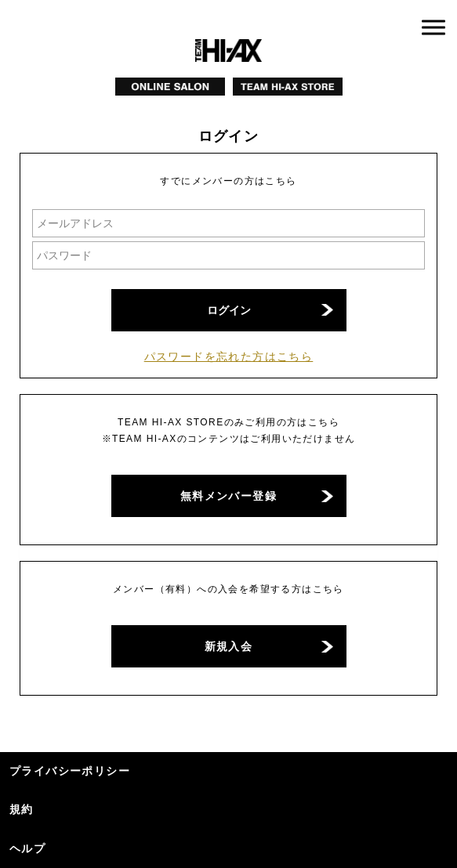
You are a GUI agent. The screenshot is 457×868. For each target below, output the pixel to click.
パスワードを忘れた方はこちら (229, 356)
